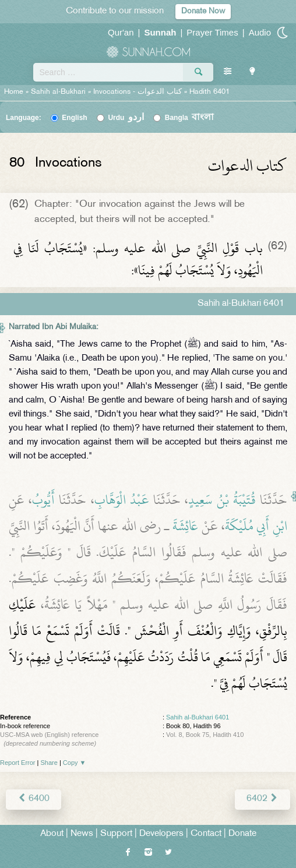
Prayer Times (212, 32)
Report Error (18, 763)
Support (116, 834)
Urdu (126, 118)
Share (49, 763)
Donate (242, 834)
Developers (161, 834)
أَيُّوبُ (43, 500)
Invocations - (138, 92)
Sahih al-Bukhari (58, 92)
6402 (262, 799)
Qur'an (121, 32)
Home (14, 92)
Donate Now (203, 11)
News (82, 834)
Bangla (190, 118)
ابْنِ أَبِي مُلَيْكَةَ (256, 526)
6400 (34, 799)
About (52, 834)
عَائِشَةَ (185, 526)
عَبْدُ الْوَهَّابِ (122, 500)
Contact (206, 834)
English (74, 118)
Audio (260, 32)
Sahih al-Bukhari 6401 (198, 717)
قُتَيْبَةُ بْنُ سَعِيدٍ (222, 500)
